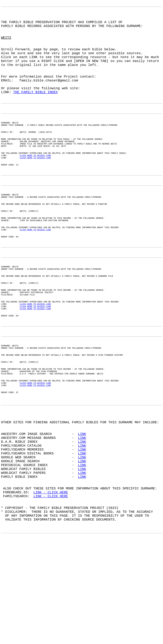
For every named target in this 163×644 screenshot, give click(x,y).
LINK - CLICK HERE (51, 588)
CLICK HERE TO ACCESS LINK (35, 185)
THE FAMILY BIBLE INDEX (35, 110)
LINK (82, 518)
